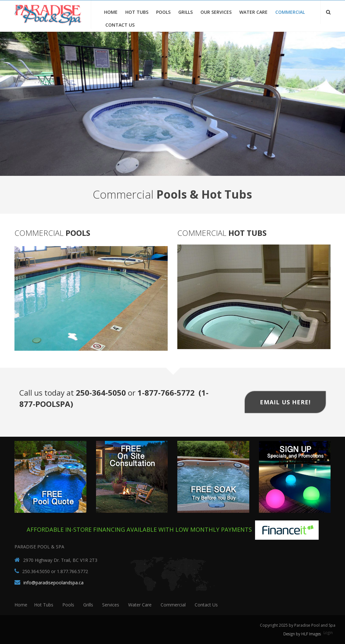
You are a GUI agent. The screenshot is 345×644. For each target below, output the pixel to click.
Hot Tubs (137, 12)
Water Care (253, 12)
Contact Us (120, 25)
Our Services (216, 12)
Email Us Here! (285, 402)
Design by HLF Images (302, 634)
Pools (163, 12)
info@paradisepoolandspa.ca (53, 583)
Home (111, 12)
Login (328, 633)
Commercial (290, 12)
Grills (186, 12)
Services (111, 605)
